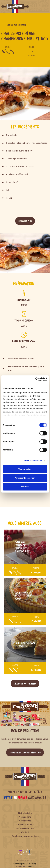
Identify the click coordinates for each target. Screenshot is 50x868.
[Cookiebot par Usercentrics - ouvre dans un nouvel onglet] (36, 379)
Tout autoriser (25, 469)
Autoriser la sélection (25, 478)
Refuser (25, 487)
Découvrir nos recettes (25, 683)
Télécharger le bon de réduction (25, 752)
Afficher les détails (33, 461)
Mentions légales (19, 864)
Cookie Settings (31, 864)
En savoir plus (25, 221)
